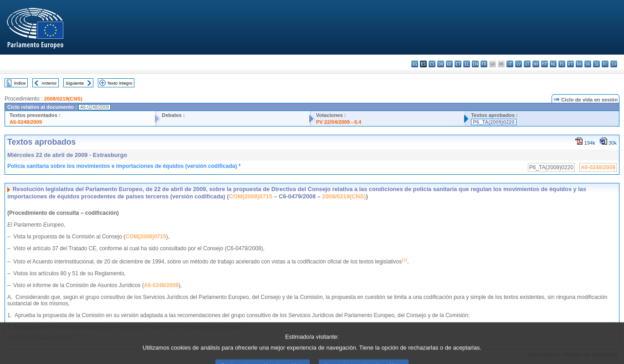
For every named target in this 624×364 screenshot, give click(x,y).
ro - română (579, 64)
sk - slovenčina (588, 64)
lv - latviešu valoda (519, 64)
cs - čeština (432, 64)
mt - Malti (545, 64)
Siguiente (75, 83)
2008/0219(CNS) (63, 99)
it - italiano (510, 64)
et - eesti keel (458, 64)
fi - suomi (605, 64)
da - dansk (441, 64)
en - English (475, 64)
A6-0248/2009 (26, 122)
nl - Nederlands (553, 64)
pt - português (570, 64)
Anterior (49, 83)
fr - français (484, 64)
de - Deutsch (449, 64)
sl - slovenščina (596, 64)
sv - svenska (614, 64)
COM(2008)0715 (250, 196)
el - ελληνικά (467, 64)
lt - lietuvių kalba (527, 64)
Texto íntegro (120, 83)
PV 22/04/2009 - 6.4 (339, 122)
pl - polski (562, 64)
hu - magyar (536, 64)
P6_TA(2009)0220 (494, 122)
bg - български (415, 64)
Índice (20, 83)
